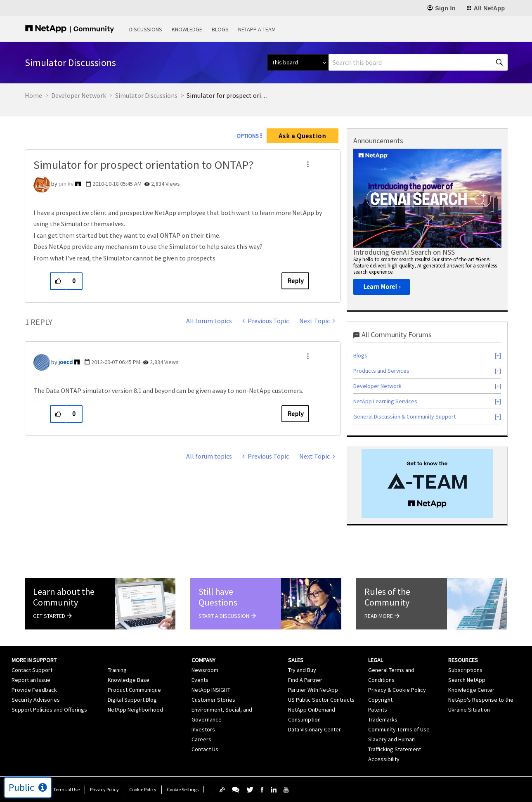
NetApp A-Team (257, 29)
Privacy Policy (104, 789)
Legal (376, 660)
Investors (203, 729)
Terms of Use (66, 789)
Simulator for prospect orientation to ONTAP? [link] (228, 95)
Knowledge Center (471, 690)
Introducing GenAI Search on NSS (404, 252)
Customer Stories (213, 700)
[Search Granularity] (298, 62)
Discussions (146, 29)
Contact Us (205, 749)
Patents (378, 710)
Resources (463, 660)
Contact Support (32, 670)
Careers (201, 739)
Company (203, 660)
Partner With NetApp (313, 690)
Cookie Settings (183, 789)
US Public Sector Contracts (321, 700)
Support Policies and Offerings (49, 710)
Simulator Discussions (146, 95)
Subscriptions (465, 670)
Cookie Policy (143, 789)
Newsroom (205, 670)
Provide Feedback (34, 690)
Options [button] (248, 136)
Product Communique (134, 690)
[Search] (418, 62)
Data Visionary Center (314, 729)
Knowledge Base (129, 680)
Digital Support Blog (132, 700)
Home (33, 95)
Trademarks (383, 719)
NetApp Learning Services (385, 401)
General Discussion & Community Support (404, 416)
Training (117, 670)
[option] (427, 225)
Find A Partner (305, 680)
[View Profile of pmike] (66, 184)
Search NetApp (467, 680)
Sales (296, 660)
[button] (308, 164)
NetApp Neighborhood (135, 710)
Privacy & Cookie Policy (397, 690)
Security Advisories (36, 700)
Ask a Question (302, 136)
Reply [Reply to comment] (295, 414)
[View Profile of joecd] (66, 362)
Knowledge (187, 29)
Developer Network (79, 95)
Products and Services (381, 371)
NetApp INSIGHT (211, 690)
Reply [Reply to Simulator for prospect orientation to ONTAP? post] (295, 281)
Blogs (220, 29)
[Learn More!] (382, 287)
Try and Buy (302, 670)
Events (200, 680)
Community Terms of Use (399, 729)
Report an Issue (31, 680)
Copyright (380, 700)
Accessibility (384, 759)
